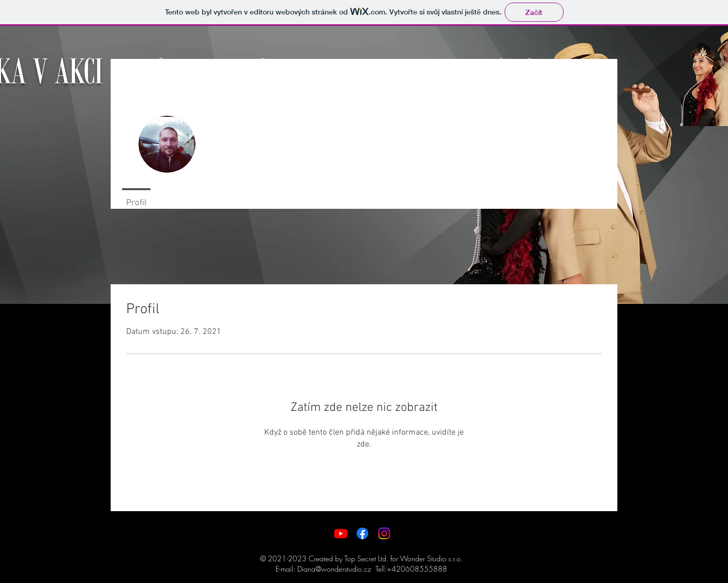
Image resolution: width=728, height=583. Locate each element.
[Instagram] (384, 533)
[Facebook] (362, 533)
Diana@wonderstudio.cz (334, 569)
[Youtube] (341, 533)
